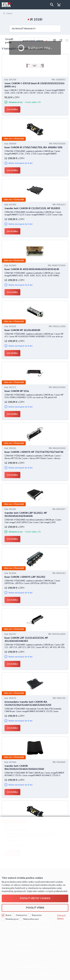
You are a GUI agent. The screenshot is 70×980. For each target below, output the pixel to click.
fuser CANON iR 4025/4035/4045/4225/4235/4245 (32, 269)
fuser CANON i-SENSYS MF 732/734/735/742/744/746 (34, 452)
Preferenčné (21, 915)
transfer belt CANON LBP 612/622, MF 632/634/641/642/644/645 (26, 515)
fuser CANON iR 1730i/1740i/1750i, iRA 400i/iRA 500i (33, 148)
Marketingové (12, 919)
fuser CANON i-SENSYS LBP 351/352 (25, 577)
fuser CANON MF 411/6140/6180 (22, 330)
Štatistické (37, 915)
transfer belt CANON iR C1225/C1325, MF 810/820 (32, 208)
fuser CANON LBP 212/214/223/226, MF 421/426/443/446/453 (26, 640)
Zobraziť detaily (61, 917)
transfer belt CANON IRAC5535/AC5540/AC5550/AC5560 (24, 768)
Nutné (8, 915)
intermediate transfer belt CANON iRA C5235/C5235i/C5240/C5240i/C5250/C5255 (28, 704)
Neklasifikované (31, 919)
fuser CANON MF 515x (17, 391)
